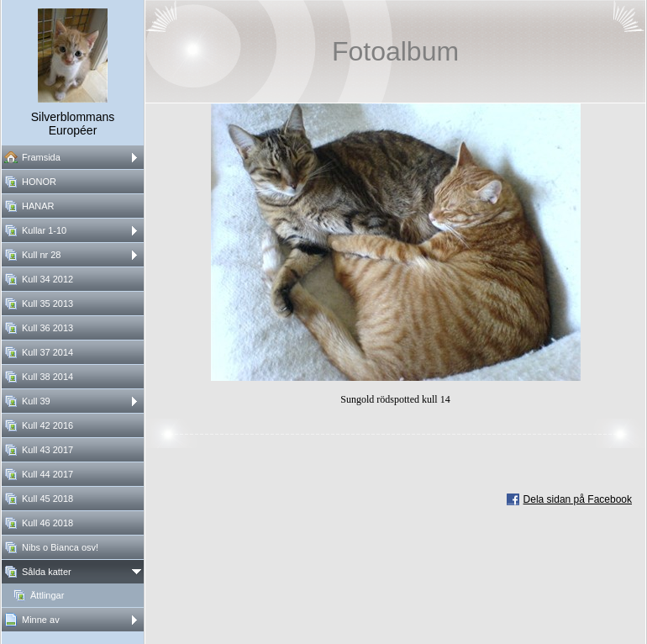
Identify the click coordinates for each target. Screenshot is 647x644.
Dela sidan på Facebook (578, 499)
